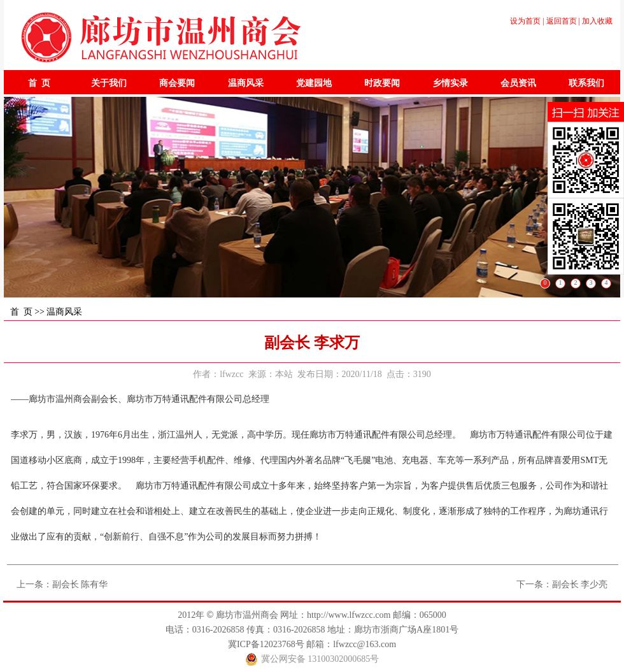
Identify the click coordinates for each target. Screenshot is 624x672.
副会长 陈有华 (80, 584)
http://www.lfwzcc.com (349, 615)
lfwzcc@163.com (365, 644)
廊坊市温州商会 (247, 615)
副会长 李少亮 (580, 584)
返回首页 (562, 21)
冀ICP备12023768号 (266, 644)
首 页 (21, 312)
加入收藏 (597, 21)
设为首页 (525, 21)
